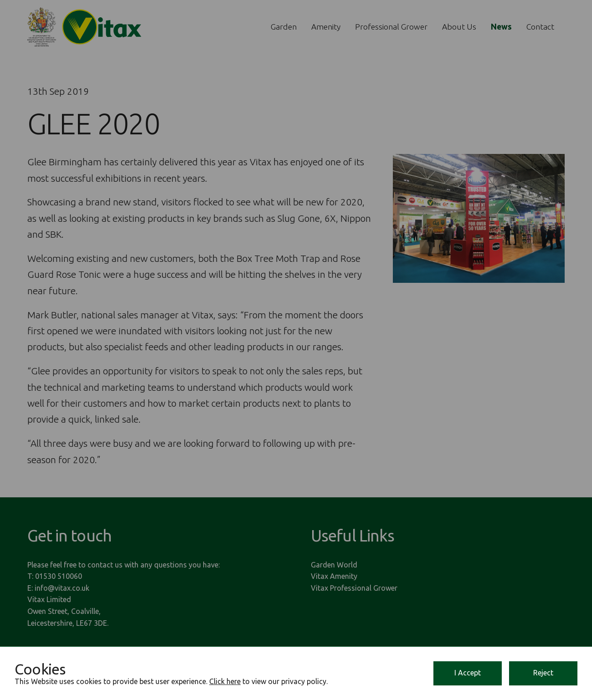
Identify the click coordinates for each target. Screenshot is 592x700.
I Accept (468, 673)
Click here (225, 681)
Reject (543, 673)
